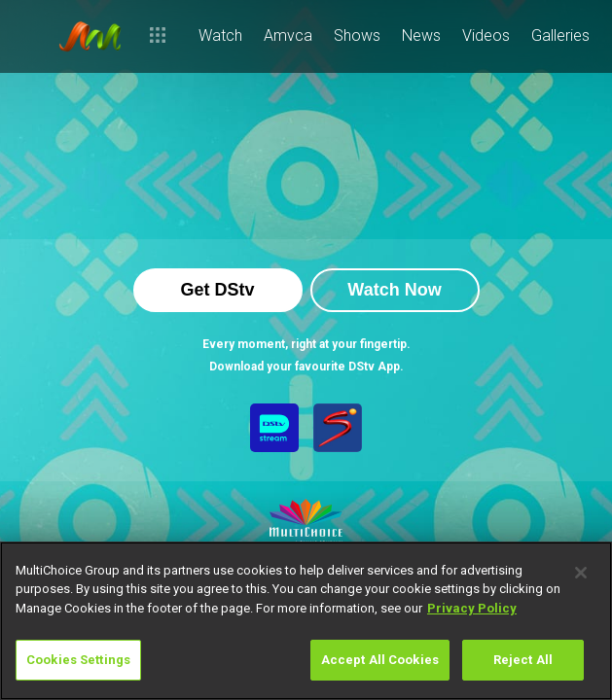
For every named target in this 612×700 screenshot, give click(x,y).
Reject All (523, 660)
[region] (306, 621)
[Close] (581, 573)
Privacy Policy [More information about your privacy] (472, 608)
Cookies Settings (78, 660)
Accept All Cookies (380, 660)
